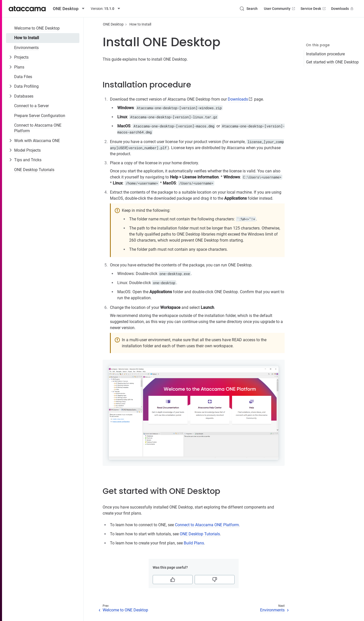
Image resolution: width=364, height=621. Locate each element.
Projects (21, 57)
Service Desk (314, 9)
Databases (24, 96)
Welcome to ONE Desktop (37, 28)
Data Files (23, 77)
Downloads (343, 9)
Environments (26, 48)
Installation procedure (325, 54)
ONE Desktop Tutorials (34, 170)
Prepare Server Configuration (40, 116)
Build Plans (194, 543)
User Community (280, 9)
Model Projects (27, 150)
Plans (19, 67)
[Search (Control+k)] (248, 9)
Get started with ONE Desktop (332, 62)
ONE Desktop (113, 24)
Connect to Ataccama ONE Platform (38, 128)
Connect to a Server (31, 106)
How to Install (27, 38)
